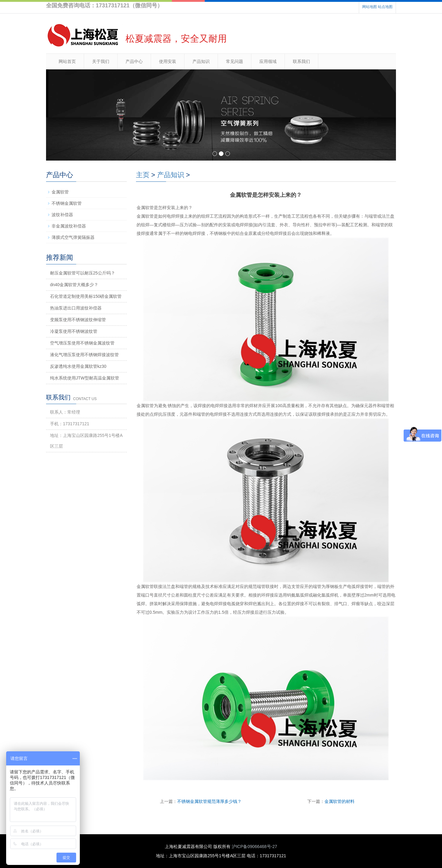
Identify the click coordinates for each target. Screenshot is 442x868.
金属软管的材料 (339, 801)
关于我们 (101, 61)
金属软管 (60, 192)
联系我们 (301, 61)
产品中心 (134, 61)
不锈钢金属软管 (67, 203)
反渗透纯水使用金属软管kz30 (78, 366)
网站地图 (370, 7)
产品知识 (201, 61)
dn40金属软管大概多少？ (74, 285)
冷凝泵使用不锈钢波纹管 (74, 331)
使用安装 (168, 61)
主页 (143, 175)
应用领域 (268, 61)
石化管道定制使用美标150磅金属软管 (86, 296)
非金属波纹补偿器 (69, 226)
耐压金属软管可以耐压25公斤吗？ (83, 273)
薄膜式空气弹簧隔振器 (73, 237)
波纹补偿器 (62, 215)
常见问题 (235, 61)
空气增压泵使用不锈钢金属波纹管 (82, 343)
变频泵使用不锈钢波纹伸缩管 (78, 320)
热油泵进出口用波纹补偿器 (76, 308)
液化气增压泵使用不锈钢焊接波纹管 (84, 355)
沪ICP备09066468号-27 (254, 847)
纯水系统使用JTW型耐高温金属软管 (85, 378)
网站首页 (67, 61)
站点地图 (385, 7)
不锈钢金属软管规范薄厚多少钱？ (209, 801)
